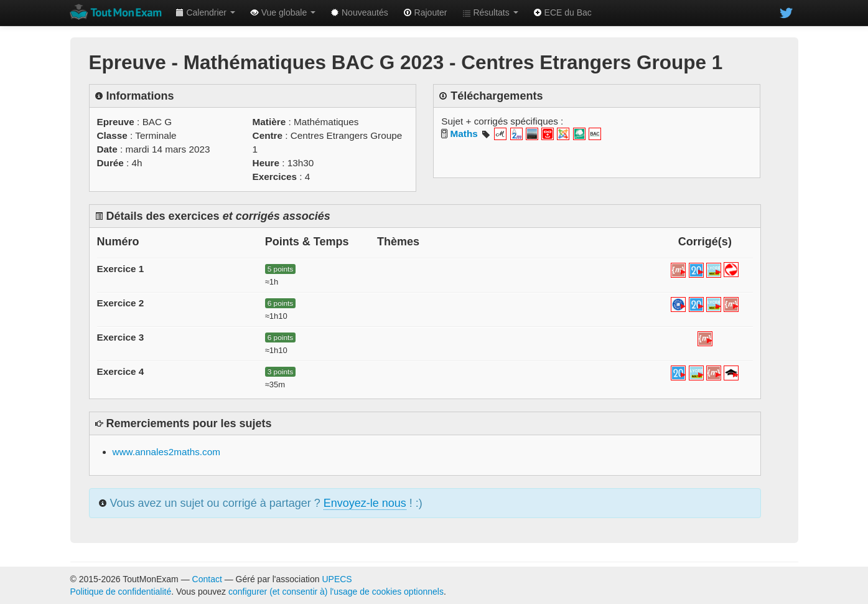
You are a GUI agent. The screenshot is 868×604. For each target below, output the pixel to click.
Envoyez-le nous (365, 503)
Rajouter (425, 12)
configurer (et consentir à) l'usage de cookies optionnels (336, 592)
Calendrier (205, 12)
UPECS (337, 579)
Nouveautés (359, 12)
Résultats (490, 12)
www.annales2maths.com (166, 452)
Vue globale (283, 12)
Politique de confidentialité (121, 592)
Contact (207, 579)
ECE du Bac (562, 12)
